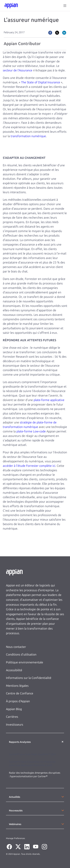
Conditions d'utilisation (21, 655)
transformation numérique (28, 136)
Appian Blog (14, 709)
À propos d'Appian (18, 701)
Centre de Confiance (20, 693)
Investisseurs (15, 725)
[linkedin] (64, 33)
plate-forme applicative (49, 400)
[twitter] (57, 33)
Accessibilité (14, 670)
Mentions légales (17, 686)
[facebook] (50, 33)
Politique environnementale (25, 662)
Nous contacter (16, 647)
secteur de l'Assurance (18, 70)
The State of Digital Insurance (41, 82)
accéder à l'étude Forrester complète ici (29, 466)
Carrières (12, 717)
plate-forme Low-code (31, 431)
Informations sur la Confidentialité (29, 678)
